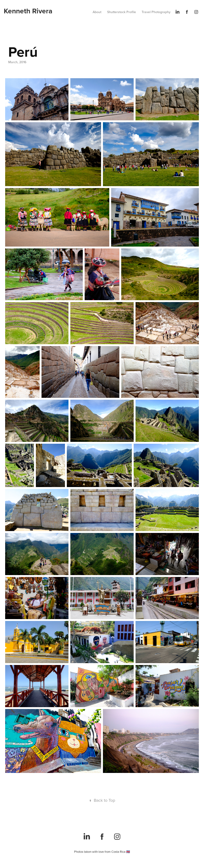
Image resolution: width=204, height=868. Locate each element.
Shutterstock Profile (122, 12)
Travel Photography (156, 12)
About (97, 12)
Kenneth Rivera (28, 11)
